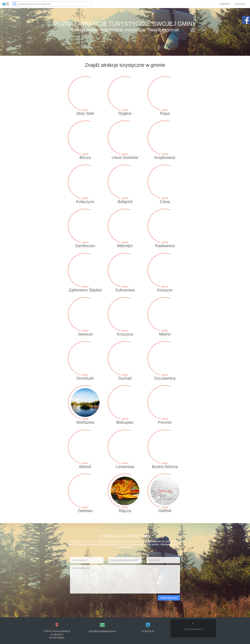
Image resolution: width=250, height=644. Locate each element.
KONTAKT (225, 4)
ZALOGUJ (240, 4)
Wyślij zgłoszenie (169, 598)
